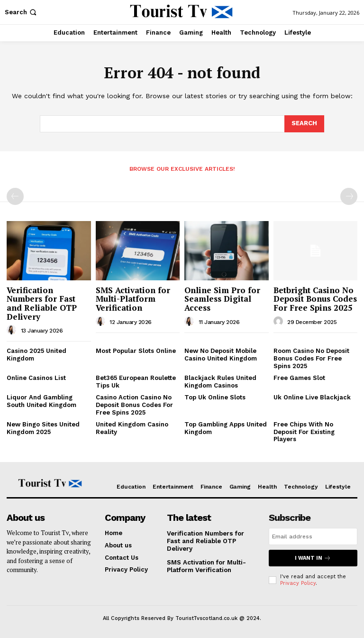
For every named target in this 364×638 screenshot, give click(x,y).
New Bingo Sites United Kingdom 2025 (43, 428)
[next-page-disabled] (349, 196)
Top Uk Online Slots (215, 397)
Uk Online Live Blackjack (312, 397)
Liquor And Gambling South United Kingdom (41, 401)
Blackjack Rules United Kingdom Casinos (220, 382)
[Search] (304, 124)
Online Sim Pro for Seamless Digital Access (222, 299)
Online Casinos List (36, 378)
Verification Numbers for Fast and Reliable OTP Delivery (42, 303)
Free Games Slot (299, 378)
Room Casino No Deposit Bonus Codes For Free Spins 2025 (311, 358)
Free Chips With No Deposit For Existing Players (304, 432)
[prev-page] (15, 196)
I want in (313, 558)
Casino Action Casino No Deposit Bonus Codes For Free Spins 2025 (134, 405)
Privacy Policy (298, 583)
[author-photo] (13, 330)
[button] (22, 12)
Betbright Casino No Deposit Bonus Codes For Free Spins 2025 (315, 299)
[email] (313, 536)
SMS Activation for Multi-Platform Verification (133, 299)
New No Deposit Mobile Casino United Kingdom (221, 355)
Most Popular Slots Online (136, 351)
